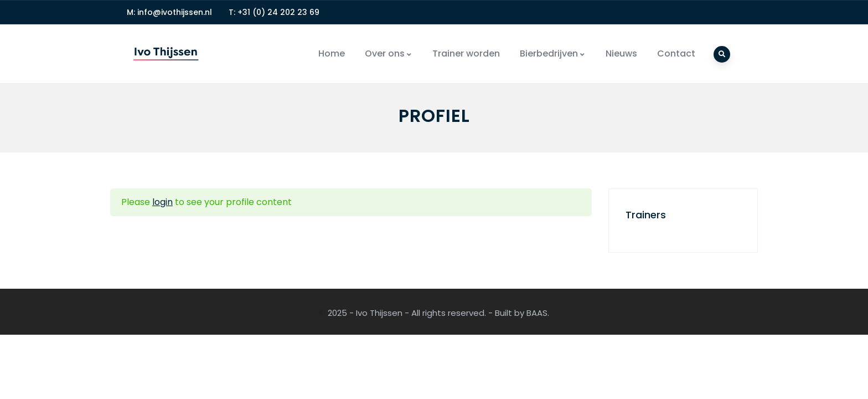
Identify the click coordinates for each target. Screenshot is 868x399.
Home (332, 53)
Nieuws (621, 53)
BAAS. (538, 313)
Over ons (389, 53)
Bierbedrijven (553, 53)
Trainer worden (466, 53)
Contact (676, 53)
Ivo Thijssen (379, 313)
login (162, 202)
